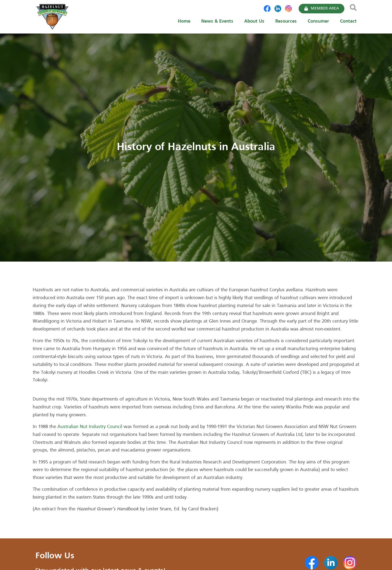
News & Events (217, 21)
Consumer (318, 21)
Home (184, 21)
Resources (286, 21)
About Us (254, 21)
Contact (348, 21)
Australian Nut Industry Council (90, 427)
